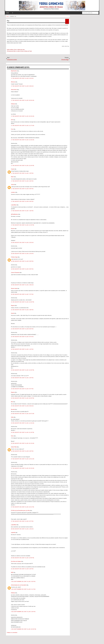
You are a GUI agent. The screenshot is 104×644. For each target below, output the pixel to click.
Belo (12, 402)
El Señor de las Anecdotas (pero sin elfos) (21, 510)
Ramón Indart (14, 288)
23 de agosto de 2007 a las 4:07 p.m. (22, 389)
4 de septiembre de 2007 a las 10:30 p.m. (24, 629)
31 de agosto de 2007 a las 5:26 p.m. (22, 569)
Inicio (8, 13)
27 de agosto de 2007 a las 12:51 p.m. (23, 507)
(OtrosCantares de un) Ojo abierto (19, 585)
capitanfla (13, 532)
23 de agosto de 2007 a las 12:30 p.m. (23, 370)
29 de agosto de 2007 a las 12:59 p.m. (23, 558)
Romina (13, 228)
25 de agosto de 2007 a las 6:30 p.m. (22, 451)
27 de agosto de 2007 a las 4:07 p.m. (22, 521)
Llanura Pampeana (16, 272)
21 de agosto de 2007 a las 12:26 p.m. (23, 302)
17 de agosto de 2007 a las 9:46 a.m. (22, 86)
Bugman (13, 305)
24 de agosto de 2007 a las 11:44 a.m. (23, 423)
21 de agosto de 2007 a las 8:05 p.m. (22, 329)
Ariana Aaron (14, 90)
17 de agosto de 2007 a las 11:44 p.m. (23, 225)
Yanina (13, 185)
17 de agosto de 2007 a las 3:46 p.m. (22, 181)
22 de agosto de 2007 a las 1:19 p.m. (22, 349)
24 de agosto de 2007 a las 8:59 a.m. (22, 406)
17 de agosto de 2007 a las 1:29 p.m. (22, 173)
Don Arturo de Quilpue (16, 561)
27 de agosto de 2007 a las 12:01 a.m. (23, 459)
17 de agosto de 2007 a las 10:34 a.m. (23, 116)
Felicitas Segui (15, 257)
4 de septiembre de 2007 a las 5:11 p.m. (23, 589)
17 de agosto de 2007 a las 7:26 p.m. (22, 211)
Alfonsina (13, 82)
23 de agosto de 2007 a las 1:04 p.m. (22, 378)
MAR (12, 572)
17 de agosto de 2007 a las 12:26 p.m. (23, 166)
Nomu (13, 436)
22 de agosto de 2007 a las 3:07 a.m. (22, 337)
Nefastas (13, 104)
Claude (13, 169)
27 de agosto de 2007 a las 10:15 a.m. (23, 468)
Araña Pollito (14, 447)
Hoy (8, 21)
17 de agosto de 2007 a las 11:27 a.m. (23, 126)
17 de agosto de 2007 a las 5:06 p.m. (22, 189)
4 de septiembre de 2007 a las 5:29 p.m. (23, 612)
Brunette (13, 409)
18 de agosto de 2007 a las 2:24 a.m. (22, 254)
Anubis (13, 313)
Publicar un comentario (12, 633)
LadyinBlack (14, 205)
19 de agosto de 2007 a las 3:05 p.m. (22, 269)
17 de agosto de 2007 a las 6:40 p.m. (22, 201)
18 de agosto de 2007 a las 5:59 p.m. (22, 261)
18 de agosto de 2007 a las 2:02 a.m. (22, 242)
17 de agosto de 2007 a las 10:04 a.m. (23, 100)
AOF (12, 120)
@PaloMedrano (15, 214)
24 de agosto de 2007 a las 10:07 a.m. (23, 414)
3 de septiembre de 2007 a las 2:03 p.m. (23, 581)
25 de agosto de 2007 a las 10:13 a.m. (23, 443)
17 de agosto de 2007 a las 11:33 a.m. (23, 140)
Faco (12, 129)
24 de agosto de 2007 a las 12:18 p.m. (23, 432)
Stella (13, 417)
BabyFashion (14, 71)
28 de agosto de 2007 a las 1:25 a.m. (22, 529)
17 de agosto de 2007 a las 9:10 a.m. (22, 78)
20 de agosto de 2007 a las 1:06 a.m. (22, 285)
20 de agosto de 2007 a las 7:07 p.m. (22, 294)
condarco (13, 192)
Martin (13, 177)
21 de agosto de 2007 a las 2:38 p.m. (22, 310)
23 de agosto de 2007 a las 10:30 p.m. (23, 398)
